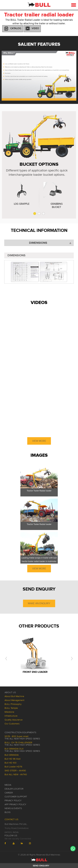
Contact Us (11, 819)
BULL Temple (11, 708)
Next (72, 71)
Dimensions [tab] (50, 243)
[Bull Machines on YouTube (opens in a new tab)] (16, 843)
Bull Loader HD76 (13, 767)
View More (39, 441)
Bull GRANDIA (12, 755)
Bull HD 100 (11, 763)
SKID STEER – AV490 (15, 771)
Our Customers (12, 724)
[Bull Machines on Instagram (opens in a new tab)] (32, 843)
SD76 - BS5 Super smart (22, 738)
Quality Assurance (14, 720)
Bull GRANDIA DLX (22, 750)
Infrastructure (11, 716)
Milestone (9, 712)
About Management (14, 700)
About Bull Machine (14, 696)
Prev (6, 71)
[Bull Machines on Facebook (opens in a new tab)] (8, 843)
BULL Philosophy (13, 704)
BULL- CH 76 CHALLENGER (22, 744)
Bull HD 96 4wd (12, 759)
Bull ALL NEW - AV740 (16, 775)
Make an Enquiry (39, 603)
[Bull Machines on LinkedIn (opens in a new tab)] (24, 843)
